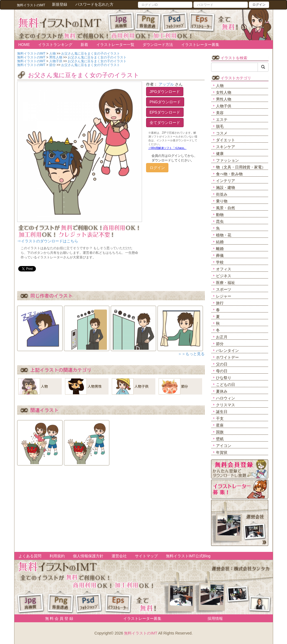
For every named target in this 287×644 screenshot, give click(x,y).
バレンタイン (227, 351)
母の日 (222, 371)
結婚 (220, 242)
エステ (222, 120)
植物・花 (224, 235)
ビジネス (224, 276)
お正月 (222, 337)
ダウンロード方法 (158, 45)
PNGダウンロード (165, 102)
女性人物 (224, 92)
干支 (220, 418)
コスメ (222, 133)
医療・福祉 (226, 283)
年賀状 (222, 452)
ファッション (227, 160)
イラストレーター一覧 (115, 45)
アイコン (224, 446)
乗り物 (222, 201)
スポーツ (224, 289)
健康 (220, 154)
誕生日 (222, 412)
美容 (220, 113)
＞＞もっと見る (191, 354)
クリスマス (226, 405)
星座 (220, 425)
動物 (220, 215)
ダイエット (226, 140)
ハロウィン (226, 398)
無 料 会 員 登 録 (57, 618)
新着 (84, 45)
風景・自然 (226, 208)
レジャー (224, 296)
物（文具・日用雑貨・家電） (241, 167)
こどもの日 (226, 384)
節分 (220, 344)
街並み (222, 194)
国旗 (220, 432)
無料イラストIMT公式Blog (188, 556)
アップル (166, 84)
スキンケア (226, 147)
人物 (220, 86)
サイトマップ (146, 556)
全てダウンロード (165, 123)
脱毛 (220, 126)
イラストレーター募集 (200, 45)
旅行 (220, 303)
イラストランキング (55, 45)
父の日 (222, 364)
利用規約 (57, 556)
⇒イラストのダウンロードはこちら (48, 241)
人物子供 (224, 106)
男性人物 (224, 99)
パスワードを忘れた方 (94, 4)
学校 (220, 262)
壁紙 (220, 439)
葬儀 (220, 255)
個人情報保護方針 (88, 556)
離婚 (220, 249)
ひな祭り (224, 378)
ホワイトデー (227, 357)
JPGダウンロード (165, 92)
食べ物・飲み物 (229, 174)
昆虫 (220, 221)
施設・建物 (226, 187)
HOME (24, 45)
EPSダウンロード (165, 112)
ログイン (259, 5)
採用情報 (215, 618)
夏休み (222, 391)
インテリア (226, 181)
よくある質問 (30, 556)
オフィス (224, 269)
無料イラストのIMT (141, 633)
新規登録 (60, 4)
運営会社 (119, 556)
